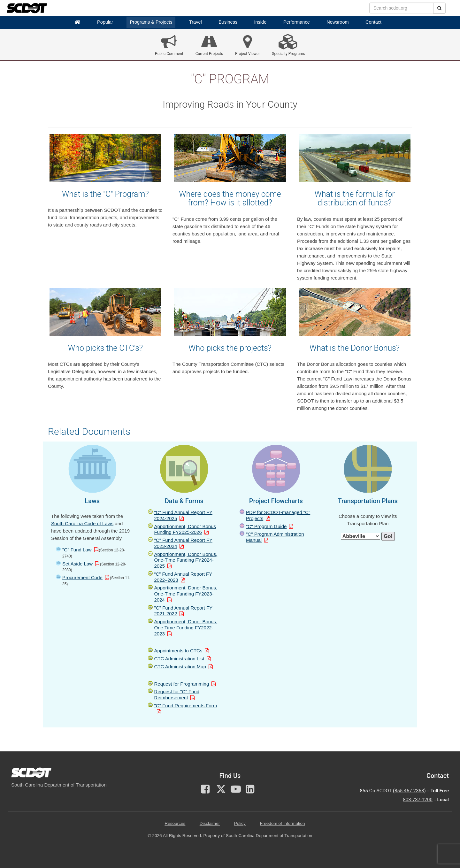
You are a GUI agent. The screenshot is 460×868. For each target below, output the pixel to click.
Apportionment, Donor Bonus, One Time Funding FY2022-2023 (186, 628)
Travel (195, 22)
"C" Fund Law (77, 550)
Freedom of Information (282, 823)
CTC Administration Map (180, 667)
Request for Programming (182, 684)
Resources (175, 823)
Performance (297, 22)
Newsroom (337, 22)
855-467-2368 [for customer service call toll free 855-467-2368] (409, 791)
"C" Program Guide (266, 526)
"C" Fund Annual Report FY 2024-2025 (183, 515)
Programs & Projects (151, 22)
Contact (373, 22)
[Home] (77, 22)
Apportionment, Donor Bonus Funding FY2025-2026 (185, 529)
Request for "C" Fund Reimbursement (177, 695)
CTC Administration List (179, 659)
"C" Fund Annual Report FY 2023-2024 (183, 543)
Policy (240, 823)
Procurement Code (82, 577)
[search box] (401, 8)
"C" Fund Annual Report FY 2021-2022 (183, 611)
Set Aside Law (77, 564)
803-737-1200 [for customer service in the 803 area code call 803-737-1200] (418, 800)
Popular (105, 22)
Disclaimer (210, 823)
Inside (261, 22)
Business (228, 22)
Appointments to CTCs (178, 651)
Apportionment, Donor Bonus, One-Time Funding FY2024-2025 (186, 560)
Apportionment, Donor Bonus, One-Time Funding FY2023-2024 (186, 594)
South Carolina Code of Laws (82, 523)
